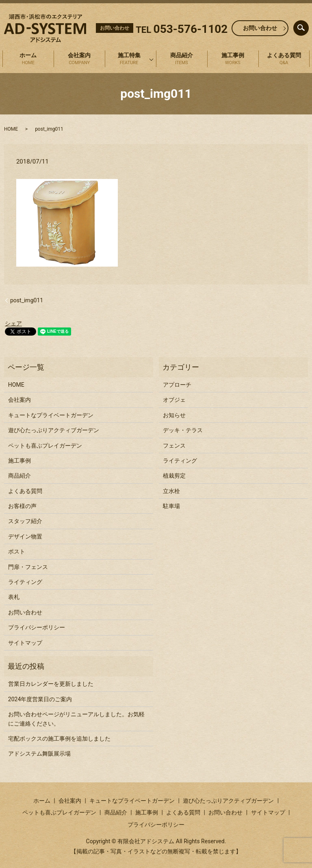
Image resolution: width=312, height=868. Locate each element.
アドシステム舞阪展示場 (39, 754)
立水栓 (171, 491)
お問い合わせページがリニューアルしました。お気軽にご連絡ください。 (76, 719)
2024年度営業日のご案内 (40, 699)
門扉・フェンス (28, 567)
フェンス (174, 446)
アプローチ (177, 385)
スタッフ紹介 (25, 521)
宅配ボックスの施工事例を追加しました (59, 739)
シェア (13, 323)
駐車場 (171, 506)
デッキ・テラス (183, 430)
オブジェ (174, 400)
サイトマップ (25, 643)
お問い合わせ (260, 28)
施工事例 (233, 59)
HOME (11, 129)
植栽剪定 (174, 476)
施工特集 (129, 59)
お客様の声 (22, 506)
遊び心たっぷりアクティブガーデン (54, 430)
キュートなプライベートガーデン (51, 415)
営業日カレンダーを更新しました (51, 684)
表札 (14, 597)
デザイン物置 (25, 536)
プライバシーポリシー (37, 627)
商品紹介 (182, 59)
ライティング (25, 582)
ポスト (17, 551)
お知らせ (174, 415)
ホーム (28, 59)
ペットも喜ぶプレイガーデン (45, 446)
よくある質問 (284, 59)
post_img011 (27, 300)
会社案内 (79, 59)
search (307, 26)
